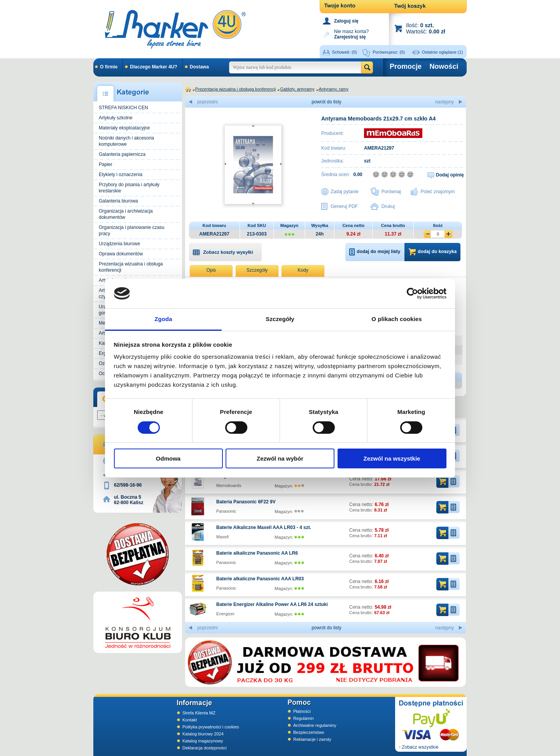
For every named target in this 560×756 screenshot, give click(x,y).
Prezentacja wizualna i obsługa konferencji (131, 267)
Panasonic (226, 511)
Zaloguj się (346, 21)
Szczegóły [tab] (280, 319)
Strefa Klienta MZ (199, 713)
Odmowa (168, 458)
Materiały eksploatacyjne (124, 128)
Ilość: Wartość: (426, 28)
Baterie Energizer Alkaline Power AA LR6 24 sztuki (272, 604)
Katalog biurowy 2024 (203, 734)
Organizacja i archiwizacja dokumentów (126, 214)
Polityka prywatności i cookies (211, 727)
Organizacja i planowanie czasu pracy (132, 230)
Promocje (406, 66)
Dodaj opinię (450, 175)
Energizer (225, 614)
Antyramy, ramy (334, 89)
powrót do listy (326, 102)
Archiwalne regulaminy (315, 725)
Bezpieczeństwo (309, 732)
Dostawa (199, 67)
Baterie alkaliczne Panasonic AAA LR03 (260, 579)
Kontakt (190, 720)
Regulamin (304, 718)
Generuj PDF (344, 206)
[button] (225, 252)
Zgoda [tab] (163, 319)
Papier (106, 164)
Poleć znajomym (438, 192)
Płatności (302, 711)
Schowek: (345, 52)
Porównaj (391, 192)
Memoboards (229, 485)
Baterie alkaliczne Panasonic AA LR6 (257, 553)
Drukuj (388, 206)
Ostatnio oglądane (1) (443, 52)
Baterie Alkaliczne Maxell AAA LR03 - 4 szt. (264, 527)
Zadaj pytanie (345, 192)
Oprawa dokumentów (121, 254)
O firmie (109, 67)
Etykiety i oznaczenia (121, 175)
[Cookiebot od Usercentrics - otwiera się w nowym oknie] (412, 293)
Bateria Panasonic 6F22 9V (246, 502)
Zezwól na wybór (280, 458)
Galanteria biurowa (118, 201)
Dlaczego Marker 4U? (153, 67)
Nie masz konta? (351, 34)
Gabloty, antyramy (297, 89)
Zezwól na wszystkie (392, 458)
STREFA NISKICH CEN (123, 108)
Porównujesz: (389, 52)
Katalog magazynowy (203, 741)
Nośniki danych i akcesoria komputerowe (126, 141)
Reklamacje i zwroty (312, 739)
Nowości (444, 66)
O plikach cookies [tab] (396, 319)
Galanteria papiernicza (122, 154)
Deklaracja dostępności (205, 748)
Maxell (222, 537)
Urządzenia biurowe (119, 244)
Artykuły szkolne (116, 118)
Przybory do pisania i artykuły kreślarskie (129, 188)
